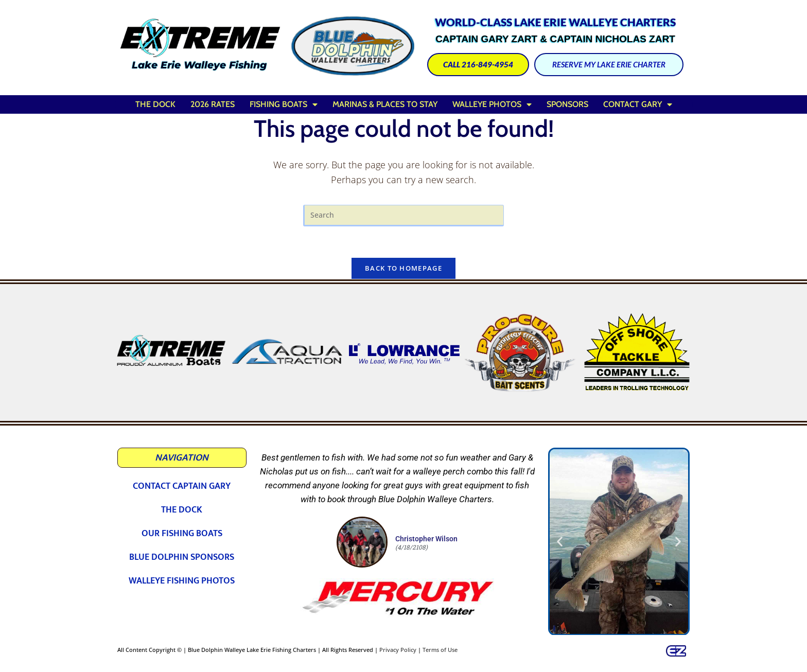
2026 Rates (213, 104)
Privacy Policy (398, 650)
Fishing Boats (284, 104)
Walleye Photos (492, 104)
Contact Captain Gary (182, 486)
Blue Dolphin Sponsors (182, 557)
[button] (125, 352)
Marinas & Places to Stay (385, 104)
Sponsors (567, 104)
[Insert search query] (403, 215)
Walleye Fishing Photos (182, 581)
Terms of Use (440, 650)
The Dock (155, 104)
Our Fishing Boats (182, 534)
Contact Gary (638, 104)
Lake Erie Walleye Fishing (199, 65)
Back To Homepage (403, 268)
